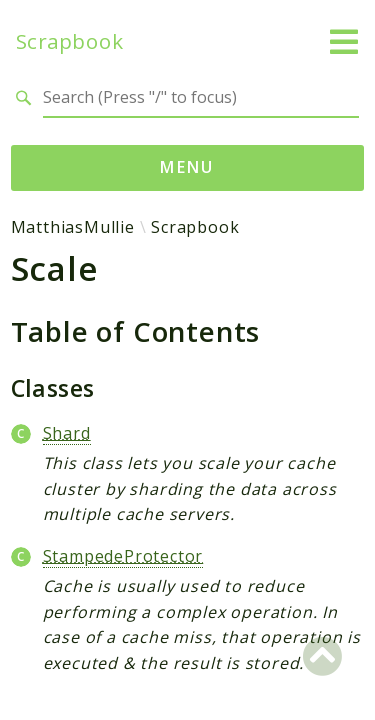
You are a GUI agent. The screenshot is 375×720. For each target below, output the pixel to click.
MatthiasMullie (73, 227)
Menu (187, 167)
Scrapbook (69, 41)
